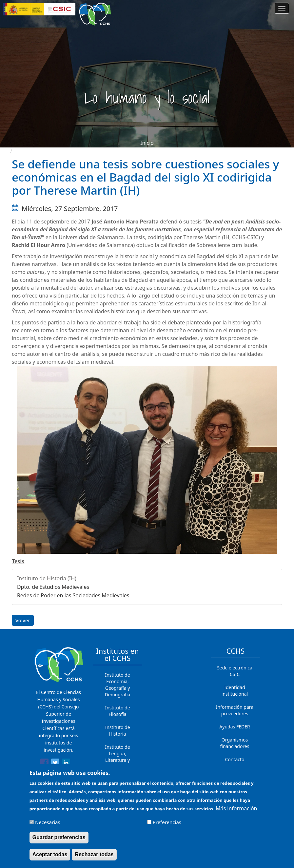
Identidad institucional (235, 691)
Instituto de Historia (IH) (47, 578)
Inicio (147, 143)
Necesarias (48, 825)
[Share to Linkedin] (66, 764)
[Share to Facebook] (44, 764)
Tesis (18, 561)
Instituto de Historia (117, 731)
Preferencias (167, 825)
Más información (236, 811)
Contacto (235, 759)
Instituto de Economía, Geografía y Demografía (118, 685)
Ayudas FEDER (235, 727)
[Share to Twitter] (55, 764)
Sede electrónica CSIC (235, 671)
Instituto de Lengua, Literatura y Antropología (118, 757)
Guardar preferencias (59, 840)
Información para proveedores (235, 710)
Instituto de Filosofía (117, 711)
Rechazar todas (94, 857)
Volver (23, 620)
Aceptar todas (50, 857)
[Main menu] (282, 8)
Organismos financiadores (235, 743)
